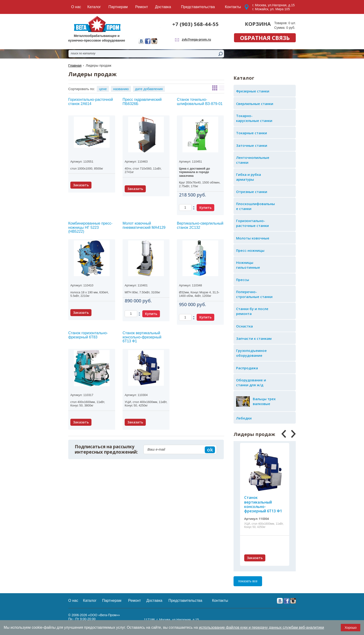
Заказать (255, 558)
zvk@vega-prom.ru (196, 39)
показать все (248, 581)
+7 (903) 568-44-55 (195, 24)
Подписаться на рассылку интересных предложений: (106, 449)
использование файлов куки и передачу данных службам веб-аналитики (262, 627)
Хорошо (351, 628)
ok (210, 450)
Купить (205, 208)
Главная (75, 65)
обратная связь (265, 38)
